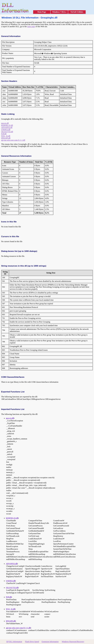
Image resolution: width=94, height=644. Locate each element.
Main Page (42, 12)
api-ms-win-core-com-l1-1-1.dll (13, 140)
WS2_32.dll (6, 136)
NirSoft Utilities (77, 12)
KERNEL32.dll (7, 125)
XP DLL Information (14, 642)
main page (31, 27)
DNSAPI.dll (6, 138)
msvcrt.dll (5, 123)
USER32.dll (6, 130)
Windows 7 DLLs (59, 12)
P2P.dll (4, 134)
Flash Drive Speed (32, 642)
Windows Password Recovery (73, 642)
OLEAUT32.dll (7, 132)
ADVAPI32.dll (7, 127)
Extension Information (50, 642)
